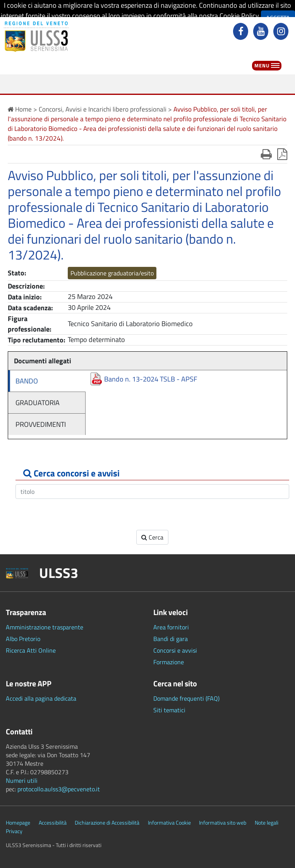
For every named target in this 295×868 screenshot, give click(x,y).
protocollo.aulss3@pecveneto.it (59, 789)
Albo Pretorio (23, 639)
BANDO (27, 381)
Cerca (152, 537)
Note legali (267, 823)
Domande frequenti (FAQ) (186, 698)
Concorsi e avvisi (175, 650)
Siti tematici (169, 710)
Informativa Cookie (169, 823)
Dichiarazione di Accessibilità (107, 823)
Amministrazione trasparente (45, 627)
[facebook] (242, 32)
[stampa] (266, 154)
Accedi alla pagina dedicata (41, 698)
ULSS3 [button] (59, 573)
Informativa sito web (223, 823)
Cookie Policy (239, 16)
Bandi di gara (171, 639)
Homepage (18, 823)
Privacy (14, 831)
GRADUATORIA (38, 403)
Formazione (169, 662)
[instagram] (282, 32)
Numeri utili (22, 780)
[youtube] (262, 32)
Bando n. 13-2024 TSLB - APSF (151, 379)
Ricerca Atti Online (31, 650)
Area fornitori (171, 627)
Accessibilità (53, 823)
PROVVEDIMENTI (41, 424)
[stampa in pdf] (282, 154)
